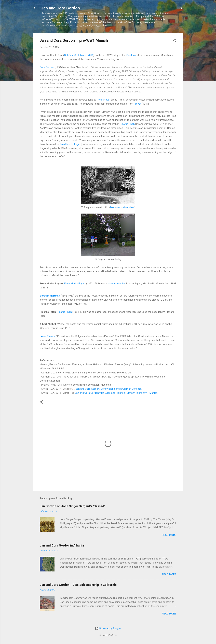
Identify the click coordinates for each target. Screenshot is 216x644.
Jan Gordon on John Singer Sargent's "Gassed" (72, 506)
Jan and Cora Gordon (60, 8)
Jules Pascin (47, 336)
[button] (174, 41)
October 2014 (72, 55)
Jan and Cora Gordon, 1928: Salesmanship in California (78, 585)
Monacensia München (122, 207)
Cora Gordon (47, 67)
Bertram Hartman (50, 296)
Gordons (131, 55)
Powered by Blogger (108, 628)
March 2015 (87, 55)
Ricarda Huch (127, 124)
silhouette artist (116, 284)
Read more (169, 535)
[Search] (181, 9)
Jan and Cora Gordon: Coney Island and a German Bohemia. (109, 389)
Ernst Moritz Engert (71, 144)
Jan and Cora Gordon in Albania (62, 545)
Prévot (137, 104)
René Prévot (104, 100)
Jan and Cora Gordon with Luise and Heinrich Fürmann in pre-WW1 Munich (116, 393)
